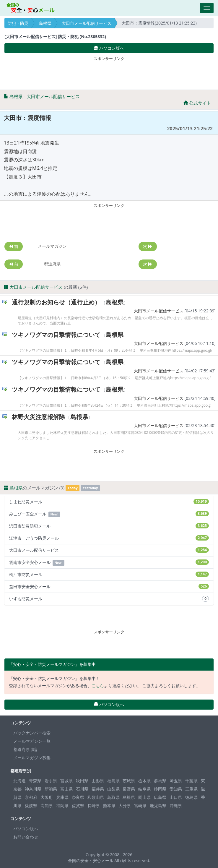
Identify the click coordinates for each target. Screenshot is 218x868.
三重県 (191, 789)
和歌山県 (96, 797)
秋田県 (82, 781)
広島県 (160, 797)
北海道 (19, 781)
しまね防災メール (109, 502)
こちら (98, 686)
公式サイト (197, 103)
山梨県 (113, 789)
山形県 (98, 781)
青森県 (35, 781)
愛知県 (176, 789)
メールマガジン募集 (32, 758)
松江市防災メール (109, 574)
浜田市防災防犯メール (109, 526)
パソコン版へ (26, 829)
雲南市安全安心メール (109, 563)
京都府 (31, 797)
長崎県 (94, 805)
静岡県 (160, 789)
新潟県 (51, 789)
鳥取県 (113, 797)
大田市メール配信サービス (87, 23)
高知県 (47, 805)
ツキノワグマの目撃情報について (56, 335)
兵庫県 (62, 797)
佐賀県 (78, 805)
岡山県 (144, 797)
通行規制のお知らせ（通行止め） (56, 302)
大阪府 (47, 797)
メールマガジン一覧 (32, 741)
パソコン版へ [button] (109, 48)
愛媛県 (31, 805)
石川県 (82, 789)
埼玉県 (176, 781)
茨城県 (129, 781)
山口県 (176, 797)
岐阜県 (144, 789)
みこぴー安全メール (109, 514)
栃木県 (144, 781)
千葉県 (191, 781)
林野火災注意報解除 (38, 417)
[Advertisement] (109, 72)
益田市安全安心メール (109, 586)
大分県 (125, 805)
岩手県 (51, 781)
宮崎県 (140, 805)
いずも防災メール (109, 599)
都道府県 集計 (26, 749)
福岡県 (62, 805)
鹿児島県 (158, 805)
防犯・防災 (18, 23)
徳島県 (191, 797)
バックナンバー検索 (32, 733)
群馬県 (160, 781)
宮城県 (66, 781)
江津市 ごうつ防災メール (109, 538)
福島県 (113, 781)
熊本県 (109, 805)
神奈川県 (33, 789)
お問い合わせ (26, 837)
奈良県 (78, 797)
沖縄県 (176, 805)
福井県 (98, 789)
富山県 (66, 789)
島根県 (45, 23)
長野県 (129, 789)
